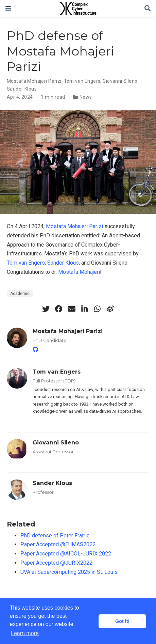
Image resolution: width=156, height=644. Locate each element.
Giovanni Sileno (120, 81)
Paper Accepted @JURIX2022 (56, 563)
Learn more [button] (25, 633)
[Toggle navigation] (8, 8)
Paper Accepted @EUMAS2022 (58, 544)
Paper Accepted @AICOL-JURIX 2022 (66, 554)
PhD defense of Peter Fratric (55, 536)
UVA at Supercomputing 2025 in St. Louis (69, 572)
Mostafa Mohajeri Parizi (34, 81)
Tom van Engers (82, 81)
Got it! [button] (122, 621)
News (86, 97)
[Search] (148, 9)
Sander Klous (22, 89)
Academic (20, 294)
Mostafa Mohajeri (79, 272)
